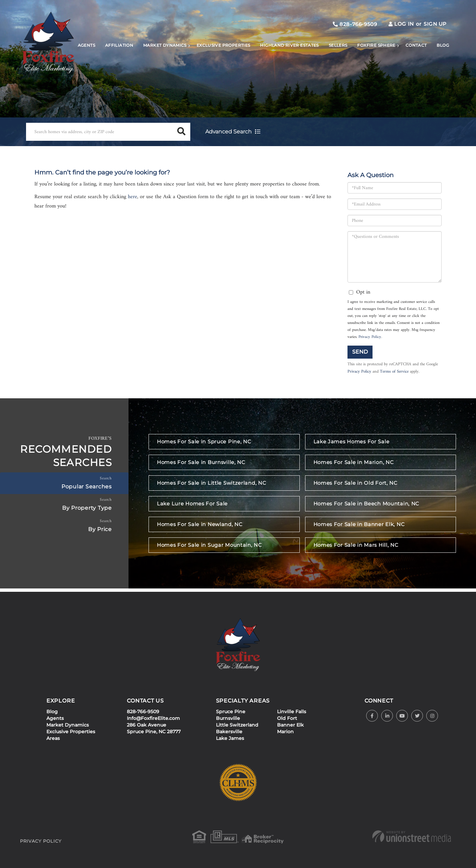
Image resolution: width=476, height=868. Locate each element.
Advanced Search (228, 132)
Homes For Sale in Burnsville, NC (201, 462)
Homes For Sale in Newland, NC (200, 524)
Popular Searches (87, 487)
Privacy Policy (370, 337)
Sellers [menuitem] (338, 45)
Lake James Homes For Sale (351, 442)
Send (360, 352)
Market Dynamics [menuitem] (165, 45)
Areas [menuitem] (53, 738)
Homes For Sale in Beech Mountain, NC (367, 504)
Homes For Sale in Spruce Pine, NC (204, 442)
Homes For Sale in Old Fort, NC (355, 483)
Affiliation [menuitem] (119, 45)
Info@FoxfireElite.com (153, 718)
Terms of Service (394, 372)
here (133, 197)
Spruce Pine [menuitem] (231, 712)
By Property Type (87, 508)
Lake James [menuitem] (230, 738)
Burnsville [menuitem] (228, 718)
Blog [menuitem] (443, 45)
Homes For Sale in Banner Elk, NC (359, 524)
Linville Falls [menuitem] (292, 712)
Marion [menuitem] (285, 732)
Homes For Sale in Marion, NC (354, 462)
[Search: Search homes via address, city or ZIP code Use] (99, 132)
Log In (404, 24)
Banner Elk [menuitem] (290, 725)
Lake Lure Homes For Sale (192, 504)
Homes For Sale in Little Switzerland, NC (211, 483)
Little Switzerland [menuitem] (237, 725)
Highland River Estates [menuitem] (289, 45)
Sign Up (435, 24)
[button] (181, 132)
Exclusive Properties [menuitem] (223, 45)
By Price (100, 529)
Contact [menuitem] (416, 45)
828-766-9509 (355, 24)
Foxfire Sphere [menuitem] (376, 45)
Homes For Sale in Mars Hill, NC (356, 545)
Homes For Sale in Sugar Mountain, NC (209, 545)
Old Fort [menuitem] (287, 718)
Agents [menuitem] (86, 45)
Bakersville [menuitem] (229, 732)
